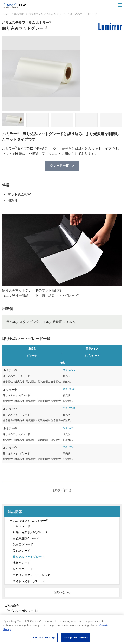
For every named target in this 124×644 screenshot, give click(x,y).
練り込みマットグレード (29, 557)
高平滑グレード (23, 570)
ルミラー (28, 521)
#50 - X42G (69, 370)
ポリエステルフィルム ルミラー (47, 14)
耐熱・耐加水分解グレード (30, 533)
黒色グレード (21, 551)
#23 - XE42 (69, 389)
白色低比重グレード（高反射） (33, 576)
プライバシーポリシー (19, 611)
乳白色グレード (23, 545)
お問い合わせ (62, 490)
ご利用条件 (12, 606)
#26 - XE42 (69, 409)
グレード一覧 (59, 166)
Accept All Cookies (76, 638)
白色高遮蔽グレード (26, 539)
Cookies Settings (44, 638)
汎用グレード (21, 527)
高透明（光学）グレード (29, 582)
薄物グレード (21, 563)
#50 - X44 (68, 448)
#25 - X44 (68, 428)
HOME (5, 14)
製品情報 (19, 14)
